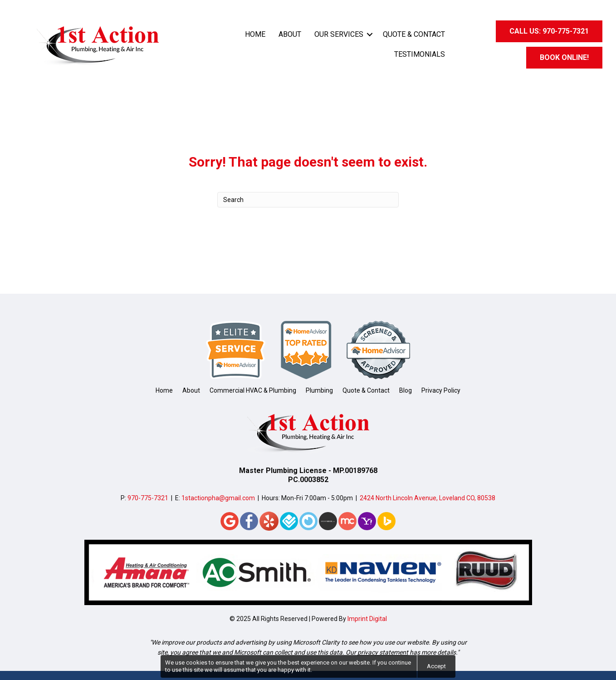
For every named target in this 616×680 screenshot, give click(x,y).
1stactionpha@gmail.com (218, 498)
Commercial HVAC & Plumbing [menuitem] (253, 390)
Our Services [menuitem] (339, 34)
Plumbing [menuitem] (319, 390)
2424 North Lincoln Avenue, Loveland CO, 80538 (428, 498)
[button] (370, 34)
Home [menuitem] (255, 34)
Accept (436, 666)
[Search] (308, 200)
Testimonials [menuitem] (420, 54)
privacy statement (383, 652)
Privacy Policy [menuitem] (441, 390)
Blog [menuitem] (406, 390)
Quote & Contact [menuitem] (414, 34)
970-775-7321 (148, 498)
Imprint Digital (367, 619)
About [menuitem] (290, 34)
